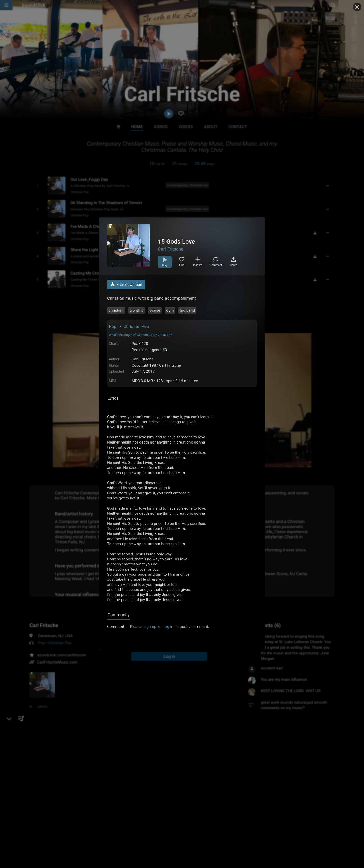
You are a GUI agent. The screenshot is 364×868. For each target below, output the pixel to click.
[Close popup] (357, 7)
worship (136, 310)
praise (155, 310)
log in (168, 627)
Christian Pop (136, 326)
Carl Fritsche (171, 249)
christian (116, 310)
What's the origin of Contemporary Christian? (140, 335)
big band (187, 310)
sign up (150, 627)
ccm (170, 310)
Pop (113, 326)
